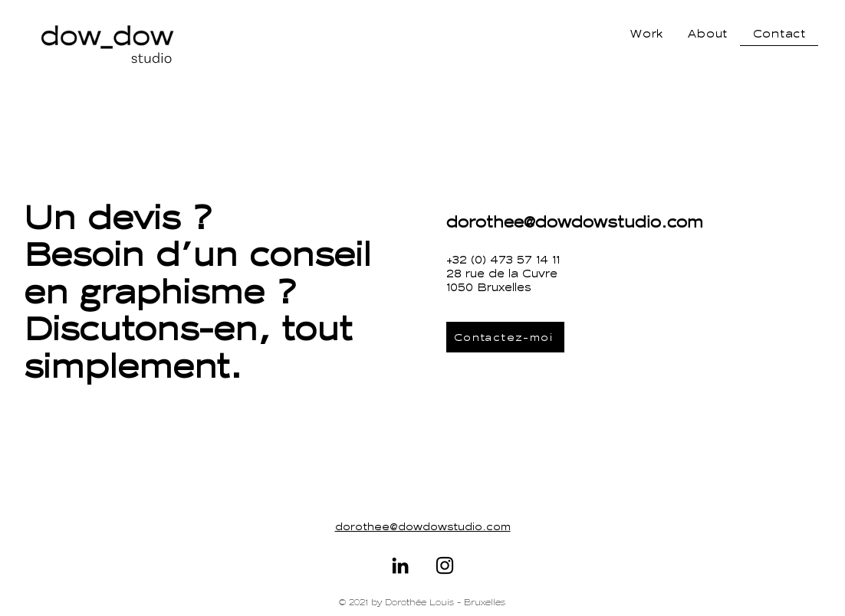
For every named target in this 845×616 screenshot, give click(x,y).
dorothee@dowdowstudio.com (575, 222)
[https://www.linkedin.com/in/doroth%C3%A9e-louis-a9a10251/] (400, 565)
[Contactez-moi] (505, 337)
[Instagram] (445, 565)
